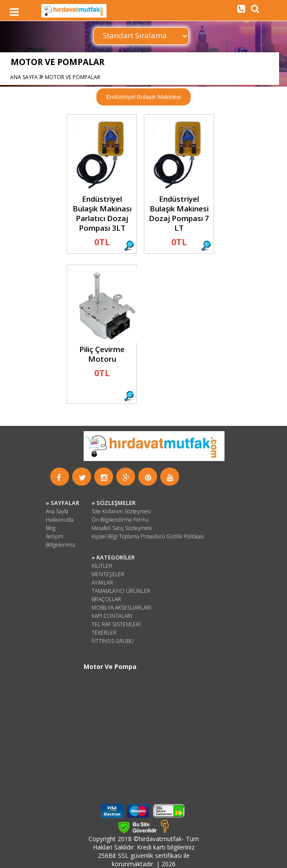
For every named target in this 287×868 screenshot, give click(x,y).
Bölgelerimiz (61, 545)
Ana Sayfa (57, 511)
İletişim (55, 536)
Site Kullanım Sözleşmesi (121, 511)
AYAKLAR (102, 583)
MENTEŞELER (108, 574)
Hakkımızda (60, 520)
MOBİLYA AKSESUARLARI (121, 608)
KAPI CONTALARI (112, 616)
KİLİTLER (102, 566)
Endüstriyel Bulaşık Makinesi (143, 97)
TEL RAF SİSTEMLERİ (116, 624)
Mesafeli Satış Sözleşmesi (122, 528)
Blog (51, 528)
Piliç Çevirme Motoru (102, 354)
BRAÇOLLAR (106, 599)
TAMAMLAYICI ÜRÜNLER (121, 591)
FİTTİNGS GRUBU (113, 641)
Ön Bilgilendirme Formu (120, 520)
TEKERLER (104, 633)
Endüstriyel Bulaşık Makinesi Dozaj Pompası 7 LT (179, 213)
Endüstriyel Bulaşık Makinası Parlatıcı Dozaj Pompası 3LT (102, 213)
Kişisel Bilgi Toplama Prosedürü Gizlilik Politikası (148, 536)
